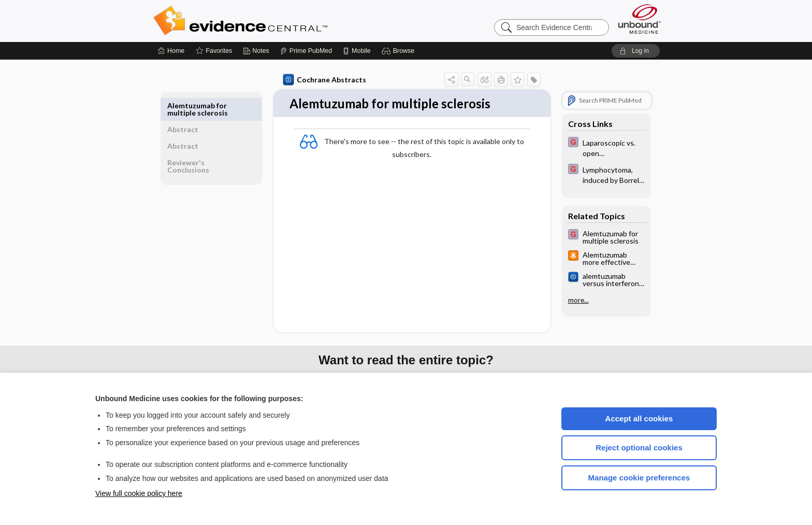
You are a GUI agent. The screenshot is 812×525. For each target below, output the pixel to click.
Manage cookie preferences (639, 478)
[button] (400, 51)
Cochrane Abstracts (323, 80)
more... (576, 300)
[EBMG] (604, 147)
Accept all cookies (639, 418)
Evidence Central (282, 21)
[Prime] (306, 51)
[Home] (171, 51)
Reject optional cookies (639, 448)
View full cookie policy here (139, 493)
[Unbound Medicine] (640, 19)
